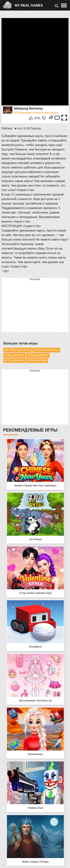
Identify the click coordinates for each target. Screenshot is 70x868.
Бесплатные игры (18, 350)
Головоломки (37, 360)
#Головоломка (23, 113)
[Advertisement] (29, 305)
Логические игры (46, 350)
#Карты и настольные (45, 113)
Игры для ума (14, 355)
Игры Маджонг (38, 355)
